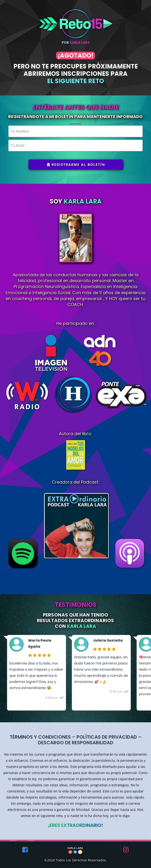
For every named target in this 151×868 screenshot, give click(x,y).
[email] (75, 145)
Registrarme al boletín (76, 164)
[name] (75, 131)
